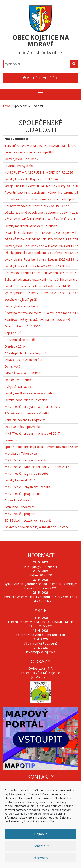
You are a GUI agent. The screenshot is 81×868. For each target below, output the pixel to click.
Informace (41, 555)
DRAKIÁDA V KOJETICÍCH (22, 373)
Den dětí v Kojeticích (19, 380)
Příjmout (40, 834)
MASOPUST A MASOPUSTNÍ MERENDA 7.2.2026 (39, 172)
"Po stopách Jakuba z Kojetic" (25, 353)
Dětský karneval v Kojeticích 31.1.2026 (31, 179)
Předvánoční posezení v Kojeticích (28, 413)
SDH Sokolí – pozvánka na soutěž (28, 520)
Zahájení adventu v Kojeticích (25, 420)
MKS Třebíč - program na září (25, 460)
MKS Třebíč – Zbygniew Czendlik (27, 487)
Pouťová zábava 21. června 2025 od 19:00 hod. (37, 206)
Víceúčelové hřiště (40, 78)
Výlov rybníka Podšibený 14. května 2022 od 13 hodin (41, 293)
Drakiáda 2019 (15, 346)
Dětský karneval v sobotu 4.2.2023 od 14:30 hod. (38, 266)
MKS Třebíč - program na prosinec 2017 (33, 407)
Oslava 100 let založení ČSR (24, 360)
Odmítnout (41, 846)
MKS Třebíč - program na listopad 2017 (32, 433)
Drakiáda (11, 440)
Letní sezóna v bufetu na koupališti (29, 152)
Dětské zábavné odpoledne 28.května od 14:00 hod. (41, 286)
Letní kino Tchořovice (20, 507)
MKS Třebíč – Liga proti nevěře (26, 474)
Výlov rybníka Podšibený (21, 159)
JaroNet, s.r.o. (41, 677)
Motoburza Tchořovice (21, 453)
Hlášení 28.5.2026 (40, 575)
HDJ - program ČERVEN (40, 567)
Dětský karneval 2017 (20, 480)
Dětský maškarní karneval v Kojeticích (31, 226)
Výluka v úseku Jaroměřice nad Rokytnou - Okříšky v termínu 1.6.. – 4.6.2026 (40, 586)
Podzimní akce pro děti (21, 340)
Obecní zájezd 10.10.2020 (22, 326)
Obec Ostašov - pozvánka (23, 427)
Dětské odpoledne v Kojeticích (26, 400)
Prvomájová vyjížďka (19, 166)
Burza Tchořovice (17, 500)
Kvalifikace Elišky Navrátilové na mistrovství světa (39, 320)
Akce (40, 610)
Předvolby (40, 858)
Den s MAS (12, 366)
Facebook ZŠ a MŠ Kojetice (40, 673)
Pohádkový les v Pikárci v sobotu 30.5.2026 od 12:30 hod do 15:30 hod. (41, 599)
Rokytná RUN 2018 (18, 387)
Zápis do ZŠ (13, 333)
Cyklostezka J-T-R (40, 668)
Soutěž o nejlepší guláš (21, 300)
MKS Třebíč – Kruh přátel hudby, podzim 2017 (37, 467)
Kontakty (41, 777)
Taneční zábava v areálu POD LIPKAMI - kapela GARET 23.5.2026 (41, 624)
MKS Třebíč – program (20, 514)
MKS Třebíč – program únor (24, 494)
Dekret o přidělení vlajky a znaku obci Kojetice (37, 527)
